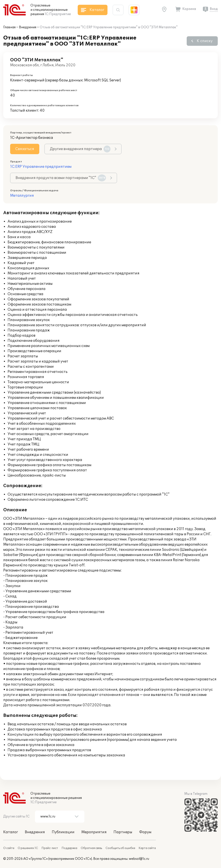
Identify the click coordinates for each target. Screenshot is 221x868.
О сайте (9, 848)
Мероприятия (94, 832)
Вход (214, 9)
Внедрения (28, 27)
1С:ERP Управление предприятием (41, 167)
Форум (145, 832)
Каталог (11, 832)
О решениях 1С (28, 848)
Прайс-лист (50, 848)
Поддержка (69, 848)
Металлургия (22, 196)
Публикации (63, 832)
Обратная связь (91, 848)
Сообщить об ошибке (120, 848)
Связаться (25, 149)
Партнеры (123, 832)
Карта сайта (147, 848)
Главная (9, 27)
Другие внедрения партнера (80, 149)
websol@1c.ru (139, 859)
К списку (205, 41)
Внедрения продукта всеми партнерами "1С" (61, 178)
